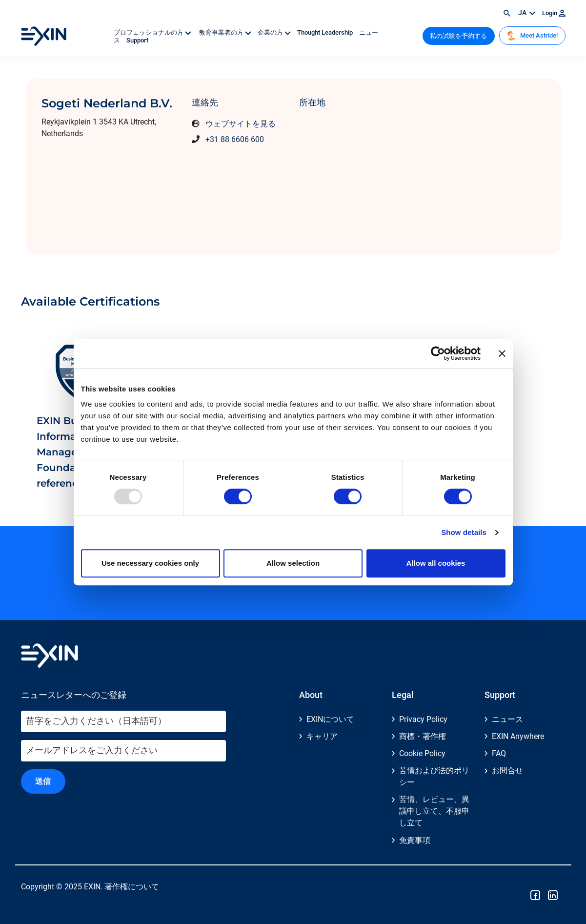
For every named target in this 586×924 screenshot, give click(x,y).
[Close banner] (502, 353)
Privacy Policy (423, 719)
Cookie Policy (422, 753)
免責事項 (415, 840)
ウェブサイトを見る (241, 124)
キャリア (322, 736)
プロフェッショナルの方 (153, 32)
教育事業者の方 (225, 32)
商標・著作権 (423, 736)
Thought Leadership (326, 32)
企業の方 (275, 32)
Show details (464, 532)
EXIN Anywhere (518, 736)
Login (554, 13)
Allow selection (293, 563)
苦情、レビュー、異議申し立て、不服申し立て (434, 811)
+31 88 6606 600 (235, 139)
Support (137, 40)
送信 (43, 781)
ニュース (507, 719)
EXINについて (330, 719)
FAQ (499, 753)
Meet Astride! (532, 36)
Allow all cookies (436, 563)
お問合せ (507, 770)
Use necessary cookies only (150, 563)
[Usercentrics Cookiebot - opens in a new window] (438, 353)
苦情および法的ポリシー (434, 776)
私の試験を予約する (458, 36)
